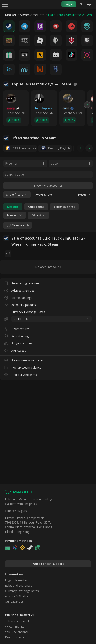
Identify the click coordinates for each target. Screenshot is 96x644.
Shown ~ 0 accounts (48, 186)
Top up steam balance (23, 367)
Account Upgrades (20, 304)
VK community (15, 626)
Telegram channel (17, 621)
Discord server (15, 637)
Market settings (18, 297)
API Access (15, 350)
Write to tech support (48, 564)
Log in (69, 4)
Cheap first (36, 207)
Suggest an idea (18, 342)
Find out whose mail (21, 374)
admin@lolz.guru (16, 511)
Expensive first (64, 207)
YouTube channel (16, 632)
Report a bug (16, 335)
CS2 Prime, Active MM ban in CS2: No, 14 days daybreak (21, 148)
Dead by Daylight (56, 148)
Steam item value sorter (24, 359)
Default (13, 207)
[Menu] (5, 4)
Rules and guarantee (21, 282)
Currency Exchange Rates (25, 311)
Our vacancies (14, 601)
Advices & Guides (19, 290)
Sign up (85, 4)
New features (17, 328)
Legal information (17, 580)
